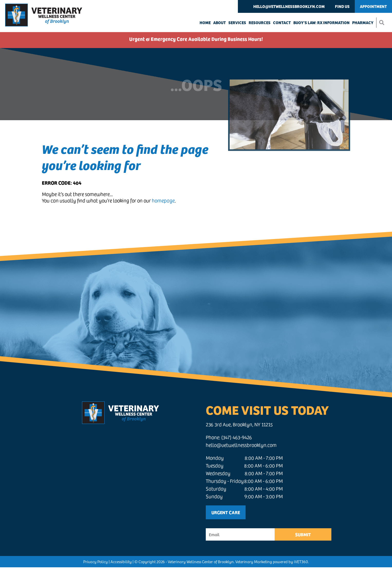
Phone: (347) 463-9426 (229, 437)
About (220, 22)
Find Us (342, 6)
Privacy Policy (96, 562)
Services (237, 22)
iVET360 (301, 562)
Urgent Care (226, 512)
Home (205, 22)
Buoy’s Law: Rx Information (321, 22)
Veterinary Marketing (254, 562)
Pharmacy (363, 22)
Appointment (373, 6)
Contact (282, 22)
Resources (260, 22)
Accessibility (121, 562)
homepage (163, 200)
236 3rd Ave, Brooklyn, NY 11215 (239, 424)
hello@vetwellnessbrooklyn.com (289, 6)
